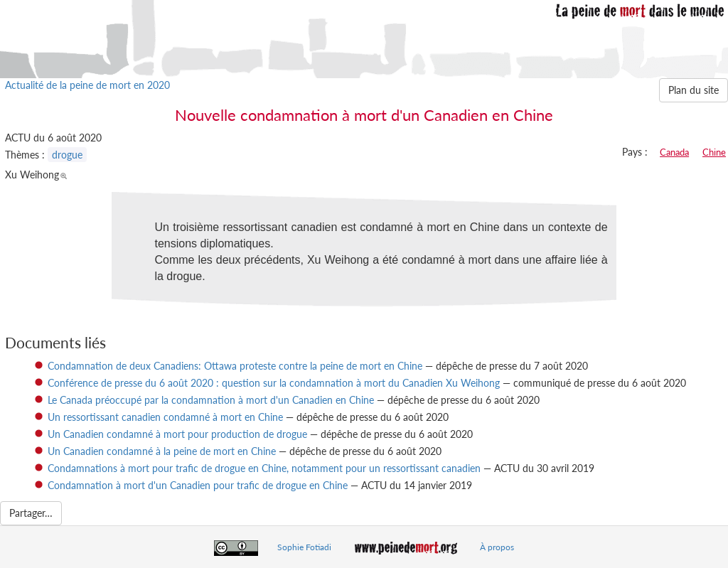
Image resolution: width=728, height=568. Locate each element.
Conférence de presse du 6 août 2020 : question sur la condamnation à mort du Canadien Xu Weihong (274, 383)
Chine (714, 152)
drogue (67, 155)
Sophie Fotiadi (304, 547)
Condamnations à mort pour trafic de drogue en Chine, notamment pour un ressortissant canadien (264, 468)
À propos (497, 547)
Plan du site (694, 90)
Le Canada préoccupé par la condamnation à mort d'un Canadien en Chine (211, 400)
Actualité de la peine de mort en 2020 (87, 85)
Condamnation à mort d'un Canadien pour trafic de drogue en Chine (198, 485)
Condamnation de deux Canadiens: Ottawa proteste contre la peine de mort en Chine (235, 366)
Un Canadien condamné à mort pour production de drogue (177, 434)
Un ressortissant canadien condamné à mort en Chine (165, 417)
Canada (674, 152)
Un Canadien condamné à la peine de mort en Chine (162, 451)
